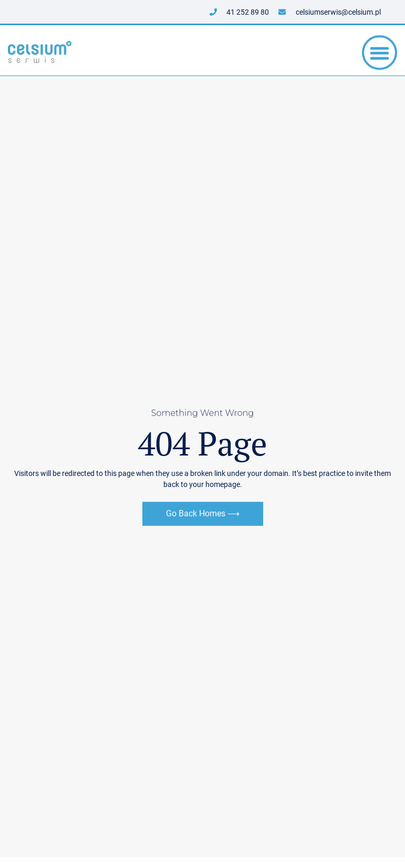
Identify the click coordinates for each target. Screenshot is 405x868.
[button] (380, 54)
